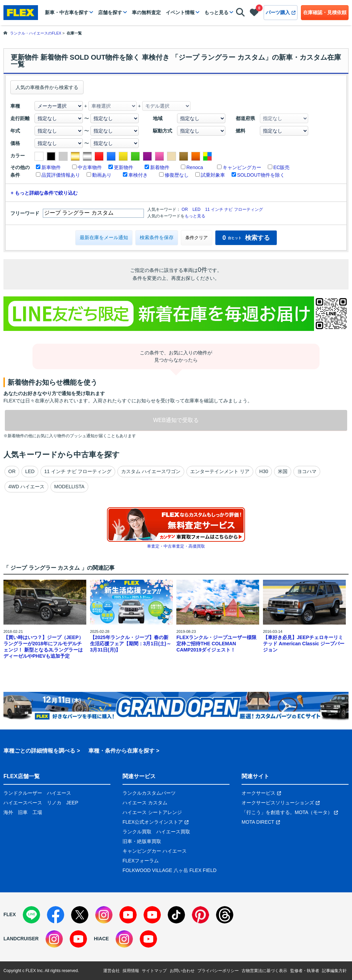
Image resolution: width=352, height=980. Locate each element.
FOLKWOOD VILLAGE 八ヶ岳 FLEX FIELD (169, 870)
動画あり (102, 175)
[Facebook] (56, 915)
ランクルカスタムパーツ (149, 793)
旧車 (23, 812)
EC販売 (281, 167)
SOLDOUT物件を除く (261, 175)
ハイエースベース (23, 803)
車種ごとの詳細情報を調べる (39, 751)
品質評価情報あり (61, 175)
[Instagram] (104, 915)
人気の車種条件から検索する (47, 87)
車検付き (138, 175)
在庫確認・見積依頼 (325, 12)
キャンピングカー (242, 167)
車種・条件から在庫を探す (121, 751)
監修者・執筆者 (305, 971)
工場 (37, 812)
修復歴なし (177, 175)
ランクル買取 (137, 832)
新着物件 (160, 167)
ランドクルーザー (23, 793)
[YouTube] (128, 915)
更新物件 (124, 167)
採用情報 (131, 971)
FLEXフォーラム (141, 861)
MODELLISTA (69, 487)
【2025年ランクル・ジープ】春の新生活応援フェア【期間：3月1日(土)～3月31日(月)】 (131, 644)
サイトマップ (154, 971)
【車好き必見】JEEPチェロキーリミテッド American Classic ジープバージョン (304, 644)
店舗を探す (110, 12)
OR (185, 209)
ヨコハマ (307, 471)
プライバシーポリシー (218, 971)
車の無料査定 (146, 12)
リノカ (54, 803)
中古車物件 (90, 167)
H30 (264, 471)
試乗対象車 (213, 175)
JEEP (72, 803)
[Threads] (225, 915)
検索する (246, 238)
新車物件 (51, 167)
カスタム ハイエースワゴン (151, 471)
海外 (8, 812)
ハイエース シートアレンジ (152, 812)
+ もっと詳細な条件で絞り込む (44, 193)
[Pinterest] (201, 915)
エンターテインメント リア (220, 471)
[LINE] (31, 915)
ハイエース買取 (173, 832)
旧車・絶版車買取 (142, 841)
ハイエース (59, 793)
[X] (80, 915)
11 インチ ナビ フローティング (234, 209)
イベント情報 (180, 12)
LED (197, 209)
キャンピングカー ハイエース (155, 851)
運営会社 (111, 971)
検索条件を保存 (157, 237)
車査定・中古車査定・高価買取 (176, 546)
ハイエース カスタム (145, 803)
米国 (283, 471)
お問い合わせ (182, 971)
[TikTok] (176, 915)
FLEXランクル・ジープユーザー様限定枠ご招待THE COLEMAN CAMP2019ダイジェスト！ (216, 644)
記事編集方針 (334, 971)
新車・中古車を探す (67, 12)
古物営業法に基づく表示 (264, 971)
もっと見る (216, 12)
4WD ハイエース (26, 487)
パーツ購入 (281, 12)
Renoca (195, 167)
